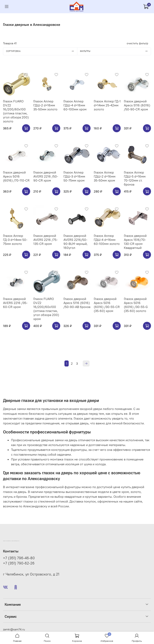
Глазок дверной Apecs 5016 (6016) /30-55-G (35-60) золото (136, 305)
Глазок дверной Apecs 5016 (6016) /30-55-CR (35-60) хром (107, 305)
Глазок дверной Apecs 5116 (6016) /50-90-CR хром (137, 105)
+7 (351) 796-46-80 (19, 558)
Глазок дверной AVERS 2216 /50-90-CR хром (46, 176)
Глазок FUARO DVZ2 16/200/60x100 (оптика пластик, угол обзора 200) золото (16, 111)
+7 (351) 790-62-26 (19, 563)
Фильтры (115, 51)
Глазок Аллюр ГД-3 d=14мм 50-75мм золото (15, 240)
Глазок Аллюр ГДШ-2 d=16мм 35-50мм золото (45, 105)
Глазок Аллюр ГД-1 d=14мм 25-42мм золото (107, 105)
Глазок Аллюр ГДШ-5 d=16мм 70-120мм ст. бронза (135, 178)
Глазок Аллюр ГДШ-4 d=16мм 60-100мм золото (107, 240)
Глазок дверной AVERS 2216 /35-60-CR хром (15, 303)
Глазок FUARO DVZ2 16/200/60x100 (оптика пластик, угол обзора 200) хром (46, 309)
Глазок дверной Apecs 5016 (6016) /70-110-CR (16, 176)
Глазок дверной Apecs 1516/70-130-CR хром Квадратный (135, 242)
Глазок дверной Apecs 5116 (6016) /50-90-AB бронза (77, 303)
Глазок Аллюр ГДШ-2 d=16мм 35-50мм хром (105, 176)
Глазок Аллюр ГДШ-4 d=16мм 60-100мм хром (75, 105)
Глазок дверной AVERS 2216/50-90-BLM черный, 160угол (75, 242)
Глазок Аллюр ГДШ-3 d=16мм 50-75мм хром (74, 176)
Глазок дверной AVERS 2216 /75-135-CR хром (45, 240)
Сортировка (42, 51)
